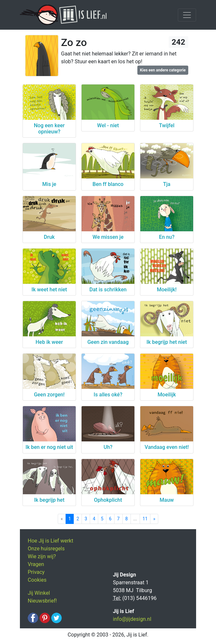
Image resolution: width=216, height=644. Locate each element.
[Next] (154, 519)
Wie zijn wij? (42, 556)
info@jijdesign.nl (132, 619)
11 (145, 519)
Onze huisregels (46, 549)
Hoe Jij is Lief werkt (50, 541)
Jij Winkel (39, 593)
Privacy (36, 572)
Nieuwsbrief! (42, 601)
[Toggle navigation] (187, 15)
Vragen (36, 564)
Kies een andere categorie (163, 70)
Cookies (37, 580)
